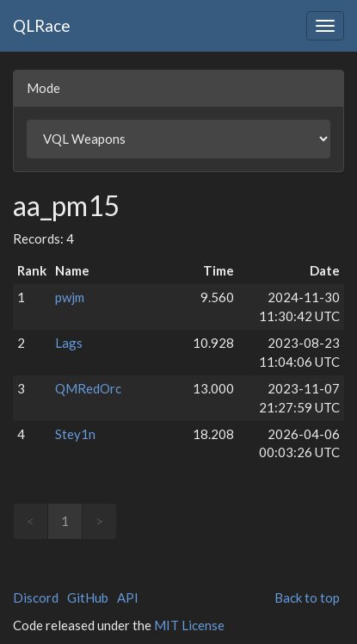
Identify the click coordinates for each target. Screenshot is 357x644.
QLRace (42, 25)
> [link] (99, 521)
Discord (36, 598)
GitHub (88, 598)
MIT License (189, 625)
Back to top (307, 598)
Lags (69, 343)
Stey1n (75, 434)
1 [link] (65, 521)
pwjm (70, 297)
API (128, 598)
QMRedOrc (88, 388)
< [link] (31, 521)
